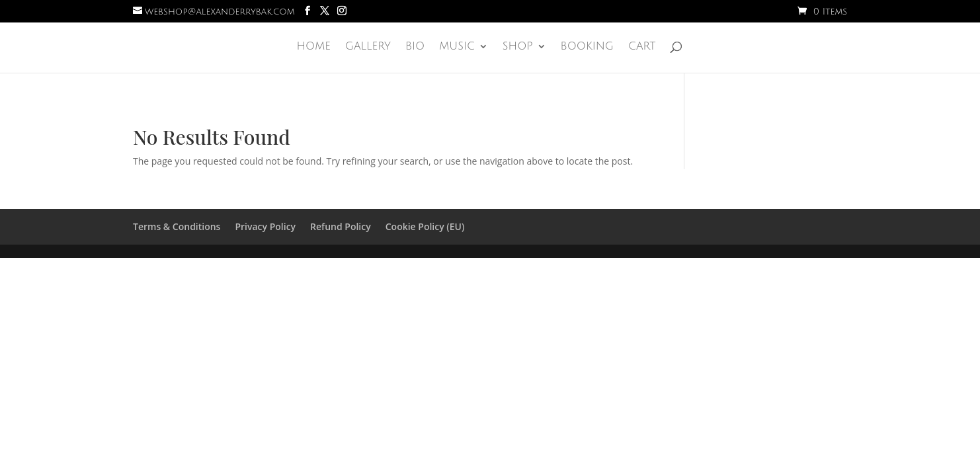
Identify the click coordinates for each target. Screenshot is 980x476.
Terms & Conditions (177, 226)
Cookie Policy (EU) (425, 226)
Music (457, 47)
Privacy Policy (265, 226)
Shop (518, 47)
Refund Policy (341, 226)
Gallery (368, 47)
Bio (415, 47)
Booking (587, 47)
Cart (642, 47)
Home (313, 47)
